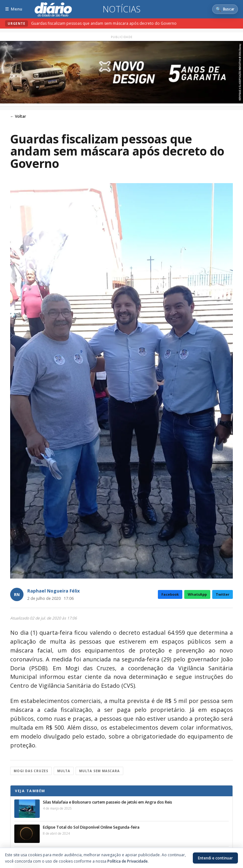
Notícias (122, 9)
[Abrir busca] (225, 9)
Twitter (223, 594)
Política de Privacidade (128, 861)
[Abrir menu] (14, 9)
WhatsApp (197, 594)
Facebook (170, 594)
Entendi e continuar (215, 858)
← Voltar (18, 116)
